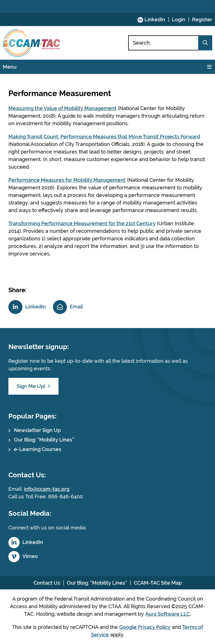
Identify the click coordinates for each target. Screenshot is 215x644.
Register (202, 19)
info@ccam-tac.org (47, 489)
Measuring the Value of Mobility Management (62, 108)
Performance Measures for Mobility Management (67, 180)
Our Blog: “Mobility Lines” (44, 440)
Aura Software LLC (168, 614)
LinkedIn (155, 19)
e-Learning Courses (38, 449)
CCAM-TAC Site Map (158, 583)
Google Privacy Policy (145, 627)
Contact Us (47, 583)
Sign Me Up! (31, 386)
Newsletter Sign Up (37, 430)
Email (76, 307)
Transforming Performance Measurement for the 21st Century (82, 223)
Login (179, 19)
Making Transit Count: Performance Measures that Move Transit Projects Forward (104, 137)
